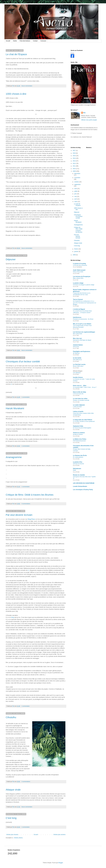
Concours (43, 41)
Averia (15, 41)
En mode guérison (78, 457)
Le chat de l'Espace (16, 54)
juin (76, 194)
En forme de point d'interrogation (82, 428)
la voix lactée (77, 358)
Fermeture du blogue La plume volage (84, 285)
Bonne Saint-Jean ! (78, 366)
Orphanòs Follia (78, 426)
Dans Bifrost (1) (77, 360)
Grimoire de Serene (78, 464)
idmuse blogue (78, 371)
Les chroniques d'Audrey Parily (83, 490)
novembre (77, 178)
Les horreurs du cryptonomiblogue (84, 332)
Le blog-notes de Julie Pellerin (83, 420)
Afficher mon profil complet (89, 120)
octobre (77, 182)
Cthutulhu (11, 717)
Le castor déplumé (79, 405)
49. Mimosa (76, 353)
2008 (74, 255)
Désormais (76, 347)
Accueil (8, 41)
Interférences (77, 317)
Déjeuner (11, 259)
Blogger (61, 863)
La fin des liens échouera (80, 265)
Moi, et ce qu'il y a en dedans (82, 324)
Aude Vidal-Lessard (79, 270)
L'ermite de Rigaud (79, 309)
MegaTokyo (31, 519)
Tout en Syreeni (78, 299)
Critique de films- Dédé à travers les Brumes (30, 495)
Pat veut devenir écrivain (19, 515)
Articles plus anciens (59, 835)
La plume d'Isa (78, 462)
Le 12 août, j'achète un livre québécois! (84, 421)
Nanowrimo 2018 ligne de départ (82, 340)
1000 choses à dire (16, 94)
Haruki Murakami (15, 408)
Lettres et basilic (78, 412)
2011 (74, 166)
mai (76, 196)
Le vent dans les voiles (80, 399)
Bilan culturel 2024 (78, 278)
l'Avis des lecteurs (25, 41)
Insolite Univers (78, 377)
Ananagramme (14, 457)
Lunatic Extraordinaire (80, 486)
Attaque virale (13, 790)
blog (13, 617)
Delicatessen (77, 469)
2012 (74, 163)
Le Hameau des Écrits (80, 455)
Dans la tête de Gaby (79, 392)
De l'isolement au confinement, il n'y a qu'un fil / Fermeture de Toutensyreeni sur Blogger (85, 303)
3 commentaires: (26, 504)
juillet (76, 191)
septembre (77, 184)
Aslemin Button (78, 345)
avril (76, 199)
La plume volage (78, 283)
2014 (74, 158)
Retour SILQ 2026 (78, 272)
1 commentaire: (26, 397)
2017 (74, 150)
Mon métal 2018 (78, 334)
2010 (74, 169)
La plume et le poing (79, 264)
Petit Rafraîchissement (79, 441)
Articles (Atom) (18, 838)
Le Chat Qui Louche (79, 364)
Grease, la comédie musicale (81, 400)
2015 (74, 156)
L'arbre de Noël (77, 407)
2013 (74, 161)
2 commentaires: (26, 782)
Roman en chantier (79, 475)
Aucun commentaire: (27, 86)
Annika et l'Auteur (78, 434)
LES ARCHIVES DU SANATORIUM (84, 483)
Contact (35, 41)
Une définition (77, 373)
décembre (77, 174)
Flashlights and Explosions (82, 351)
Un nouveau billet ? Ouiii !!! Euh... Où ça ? (85, 387)
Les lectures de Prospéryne (82, 277)
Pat (84, 113)
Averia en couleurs (79, 433)
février (76, 249)
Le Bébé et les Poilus (80, 439)
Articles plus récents (12, 835)
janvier (76, 251)
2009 (74, 171)
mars (76, 202)
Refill (74, 470)
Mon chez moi (77, 338)
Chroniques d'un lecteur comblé (23, 362)
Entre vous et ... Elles (80, 386)
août (76, 189)
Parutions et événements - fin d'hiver (83, 319)
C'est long (11, 818)
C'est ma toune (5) (78, 394)
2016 (74, 153)
